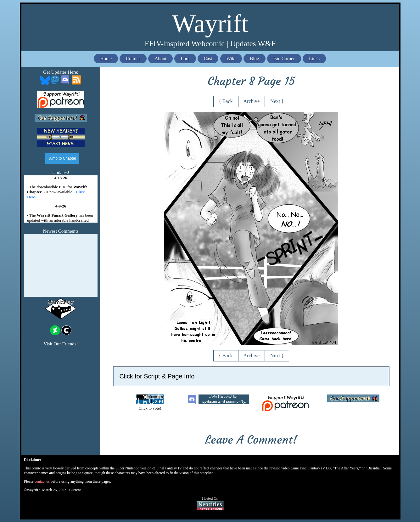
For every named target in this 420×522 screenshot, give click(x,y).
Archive (252, 101)
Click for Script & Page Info (157, 376)
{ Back (226, 101)
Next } (277, 101)
